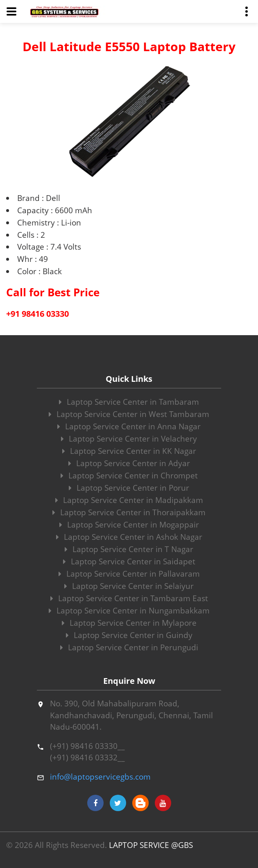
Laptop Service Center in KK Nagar (129, 451)
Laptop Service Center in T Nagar (129, 549)
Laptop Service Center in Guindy (129, 635)
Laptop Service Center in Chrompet (129, 476)
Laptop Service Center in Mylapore (129, 623)
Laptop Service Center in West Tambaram (129, 414)
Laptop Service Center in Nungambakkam (129, 611)
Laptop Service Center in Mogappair (129, 525)
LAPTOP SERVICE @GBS (151, 845)
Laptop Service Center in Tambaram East (129, 598)
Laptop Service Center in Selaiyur (129, 586)
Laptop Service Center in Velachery (129, 439)
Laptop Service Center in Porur (129, 488)
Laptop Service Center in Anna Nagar (129, 426)
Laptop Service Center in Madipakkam (129, 500)
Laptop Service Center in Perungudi (129, 647)
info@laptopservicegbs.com (100, 777)
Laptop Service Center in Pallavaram (129, 574)
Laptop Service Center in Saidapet (129, 561)
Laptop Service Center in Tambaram (129, 402)
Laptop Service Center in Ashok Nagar (129, 537)
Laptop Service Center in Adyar (129, 463)
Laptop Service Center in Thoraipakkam (129, 512)
